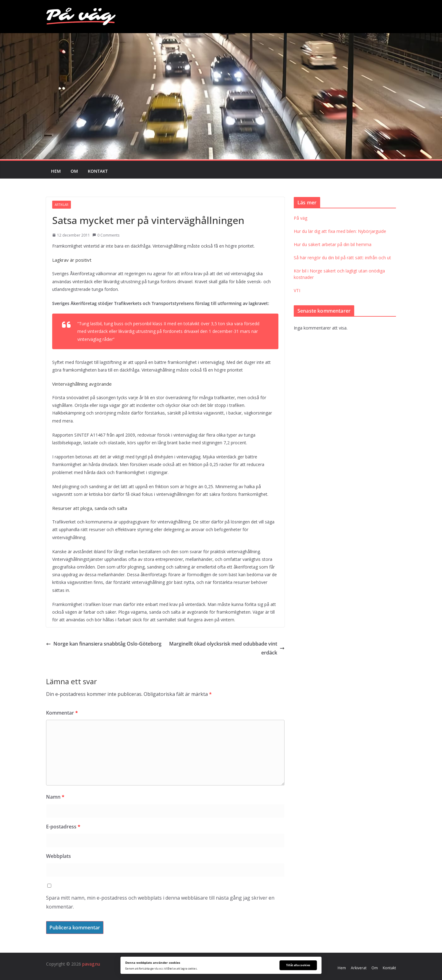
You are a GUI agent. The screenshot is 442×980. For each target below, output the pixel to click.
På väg (300, 218)
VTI (297, 290)
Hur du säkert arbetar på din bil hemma (333, 244)
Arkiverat (359, 968)
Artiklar (62, 205)
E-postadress (63, 827)
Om (74, 171)
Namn (55, 797)
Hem (56, 171)
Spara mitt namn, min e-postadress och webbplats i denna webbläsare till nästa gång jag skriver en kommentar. (160, 902)
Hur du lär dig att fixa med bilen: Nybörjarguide (340, 231)
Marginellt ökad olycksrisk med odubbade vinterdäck (227, 648)
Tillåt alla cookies (298, 965)
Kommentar (62, 713)
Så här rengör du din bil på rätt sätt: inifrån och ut (342, 258)
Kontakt (98, 171)
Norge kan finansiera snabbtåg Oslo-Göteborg (104, 644)
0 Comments (106, 235)
